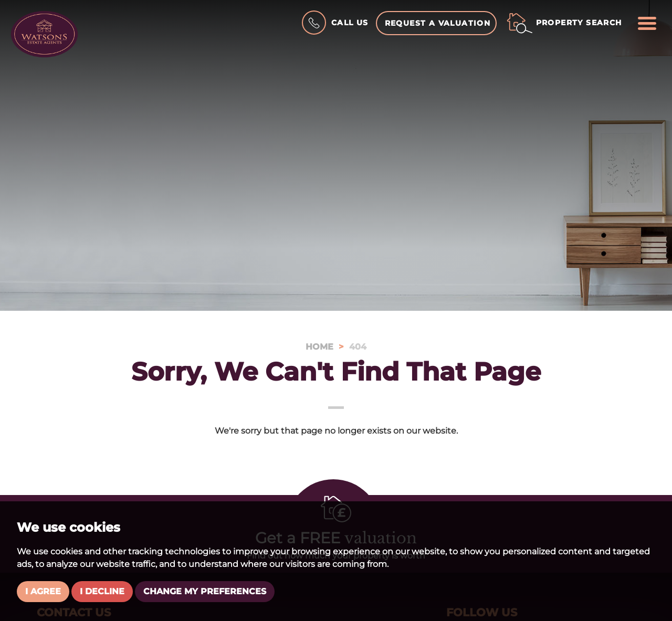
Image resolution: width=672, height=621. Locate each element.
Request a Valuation (438, 23)
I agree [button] (43, 591)
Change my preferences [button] (205, 591)
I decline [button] (102, 591)
